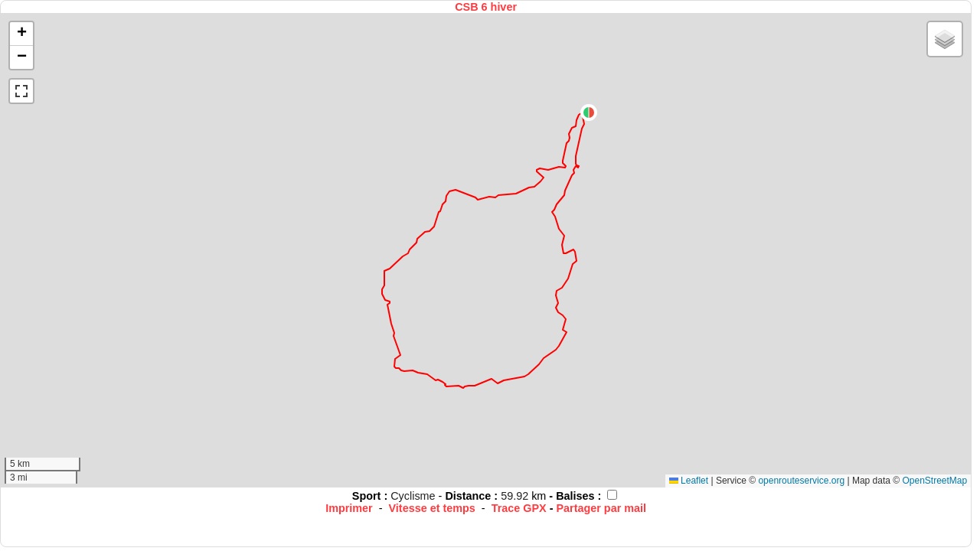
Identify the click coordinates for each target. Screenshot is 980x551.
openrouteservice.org (801, 481)
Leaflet (689, 481)
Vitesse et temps (432, 508)
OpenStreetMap (934, 481)
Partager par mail (601, 508)
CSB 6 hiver (486, 7)
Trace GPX (519, 508)
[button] (589, 112)
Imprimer (349, 508)
